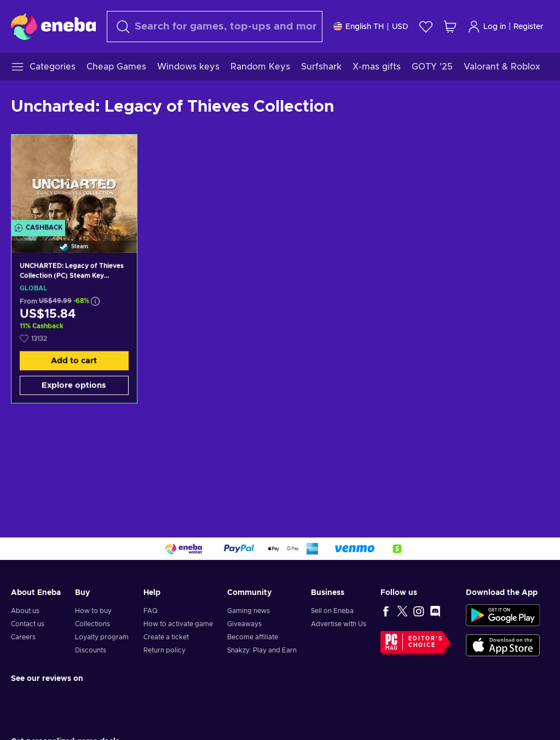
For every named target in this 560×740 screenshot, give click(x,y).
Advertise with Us (339, 624)
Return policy (164, 650)
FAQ (151, 611)
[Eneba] (53, 26)
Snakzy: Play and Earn (262, 650)
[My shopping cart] (450, 27)
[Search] (215, 27)
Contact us (28, 624)
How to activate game (178, 624)
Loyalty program (102, 637)
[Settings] (371, 27)
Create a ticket (166, 637)
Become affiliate (253, 637)
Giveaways (244, 624)
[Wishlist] (426, 27)
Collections (93, 624)
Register (529, 27)
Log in (487, 27)
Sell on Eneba (332, 611)
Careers (23, 637)
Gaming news (249, 611)
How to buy (93, 611)
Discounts (91, 650)
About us (25, 611)
